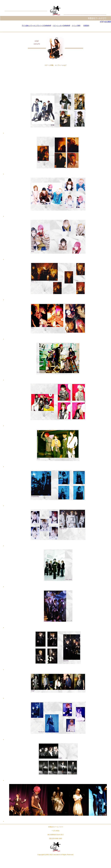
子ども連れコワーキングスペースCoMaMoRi (36, 26)
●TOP (102, 22)
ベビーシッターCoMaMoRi (61, 26)
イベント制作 (76, 26)
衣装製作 (86, 26)
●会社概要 (108, 22)
